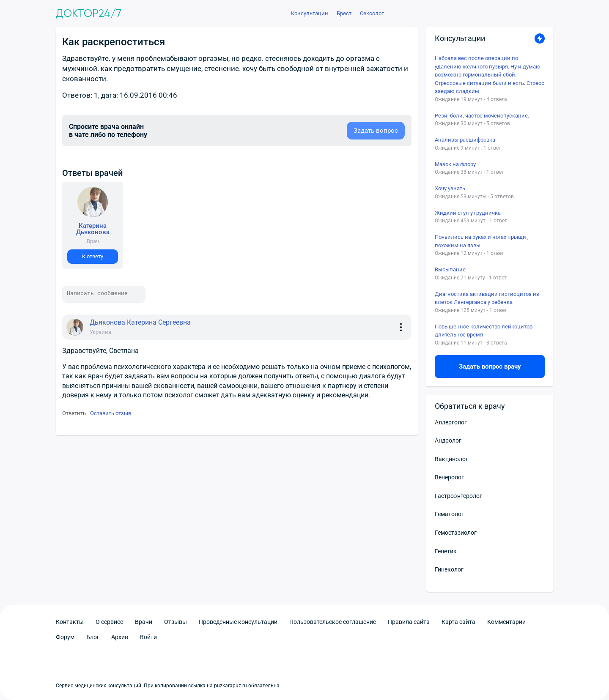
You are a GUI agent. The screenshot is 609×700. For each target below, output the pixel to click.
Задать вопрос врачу (490, 366)
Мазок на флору (455, 164)
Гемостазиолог (456, 533)
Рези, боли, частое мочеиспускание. (482, 116)
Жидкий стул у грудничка (468, 213)
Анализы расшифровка (465, 140)
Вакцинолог (451, 459)
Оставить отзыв (111, 413)
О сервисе (109, 622)
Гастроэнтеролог (458, 496)
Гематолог (449, 514)
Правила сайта (409, 622)
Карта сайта (458, 622)
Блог (93, 637)
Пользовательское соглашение (333, 622)
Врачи (144, 622)
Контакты (70, 622)
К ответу (93, 256)
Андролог (448, 440)
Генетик (446, 551)
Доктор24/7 (89, 14)
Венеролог (449, 477)
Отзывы (176, 622)
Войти (148, 637)
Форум (65, 637)
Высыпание (450, 269)
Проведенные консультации (238, 622)
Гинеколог (449, 569)
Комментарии (506, 622)
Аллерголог (451, 422)
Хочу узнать (450, 188)
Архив (120, 637)
